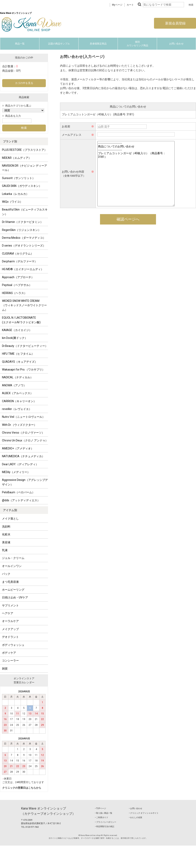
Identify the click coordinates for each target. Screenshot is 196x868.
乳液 (5, 550)
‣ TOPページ (100, 808)
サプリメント (10, 605)
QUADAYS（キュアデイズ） (20, 362)
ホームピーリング (13, 590)
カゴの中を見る (24, 83)
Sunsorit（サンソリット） (18, 178)
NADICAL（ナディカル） (17, 377)
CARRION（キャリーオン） (19, 401)
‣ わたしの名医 (136, 817)
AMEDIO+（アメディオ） (18, 448)
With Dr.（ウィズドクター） (19, 425)
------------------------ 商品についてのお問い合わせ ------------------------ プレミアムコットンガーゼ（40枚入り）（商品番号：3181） (136, 174)
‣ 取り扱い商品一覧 (104, 813)
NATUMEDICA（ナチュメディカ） (23, 456)
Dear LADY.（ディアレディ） (20, 464)
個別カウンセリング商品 (137, 44)
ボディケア (9, 653)
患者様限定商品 (98, 44)
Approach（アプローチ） (18, 277)
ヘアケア (8, 613)
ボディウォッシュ (13, 645)
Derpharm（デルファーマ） (20, 261)
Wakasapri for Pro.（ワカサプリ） (23, 370)
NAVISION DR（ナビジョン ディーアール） (24, 168)
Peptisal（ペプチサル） (17, 285)
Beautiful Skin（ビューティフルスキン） (25, 212)
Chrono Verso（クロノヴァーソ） (23, 433)
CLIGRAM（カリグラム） (18, 254)
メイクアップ (10, 629)
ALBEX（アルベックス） (17, 393)
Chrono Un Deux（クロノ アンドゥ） (25, 440)
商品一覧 (20, 44)
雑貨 (5, 669)
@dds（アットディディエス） (21, 500)
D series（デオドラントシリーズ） (24, 246)
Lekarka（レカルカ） (15, 194)
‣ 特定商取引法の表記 (105, 826)
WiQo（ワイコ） (12, 202)
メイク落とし (10, 519)
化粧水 (6, 534)
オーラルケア (10, 621)
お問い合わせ (176, 44)
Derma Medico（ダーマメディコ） (24, 238)
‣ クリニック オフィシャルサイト (144, 813)
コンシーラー (10, 661)
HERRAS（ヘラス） (14, 293)
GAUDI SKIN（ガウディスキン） (22, 186)
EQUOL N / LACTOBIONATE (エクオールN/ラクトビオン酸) (21, 320)
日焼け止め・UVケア (15, 597)
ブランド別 (10, 141)
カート (130, 5)
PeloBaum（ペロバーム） (18, 492)
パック (6, 574)
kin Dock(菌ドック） (15, 338)
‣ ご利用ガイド (102, 817)
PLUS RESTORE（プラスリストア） (24, 150)
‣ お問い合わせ (136, 808)
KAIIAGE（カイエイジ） (17, 330)
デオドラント (10, 637)
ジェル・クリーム (13, 558)
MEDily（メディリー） (16, 472)
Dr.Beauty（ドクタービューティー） (25, 346)
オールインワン (12, 566)
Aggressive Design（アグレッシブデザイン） (25, 482)
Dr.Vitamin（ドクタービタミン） (22, 222)
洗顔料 (6, 527)
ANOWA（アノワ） (14, 385)
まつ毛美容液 (10, 582)
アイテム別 (10, 510)
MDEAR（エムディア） (17, 158)
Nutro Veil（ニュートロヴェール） (23, 417)
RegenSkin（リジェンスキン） (21, 230)
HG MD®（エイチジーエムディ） (23, 269)
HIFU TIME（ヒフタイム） (18, 354)
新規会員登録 (175, 23)
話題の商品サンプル (59, 44)
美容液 (6, 542)
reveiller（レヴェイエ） (17, 409)
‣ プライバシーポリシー (106, 822)
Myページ (117, 5)
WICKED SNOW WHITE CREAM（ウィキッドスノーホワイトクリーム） (24, 305)
